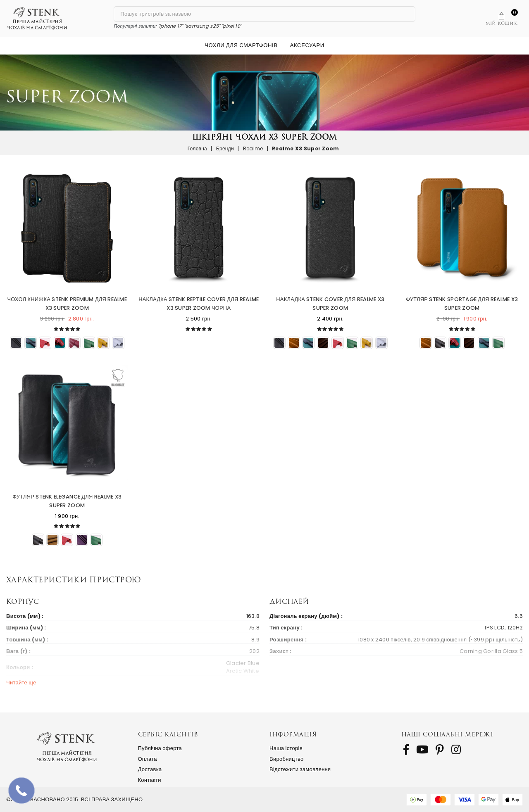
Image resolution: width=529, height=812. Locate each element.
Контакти (150, 780)
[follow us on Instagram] (456, 750)
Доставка (150, 769)
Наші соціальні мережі (447, 734)
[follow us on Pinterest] (440, 750)
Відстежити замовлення (300, 769)
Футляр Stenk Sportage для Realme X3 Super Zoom (462, 304)
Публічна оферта (160, 748)
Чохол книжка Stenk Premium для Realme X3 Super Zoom (67, 304)
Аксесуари (307, 45)
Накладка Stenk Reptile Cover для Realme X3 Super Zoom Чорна (199, 304)
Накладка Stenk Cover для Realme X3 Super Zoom (330, 304)
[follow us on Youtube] (422, 750)
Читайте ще (21, 683)
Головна (197, 148)
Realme (253, 148)
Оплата (148, 759)
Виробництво (287, 759)
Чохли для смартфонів (241, 45)
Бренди (225, 148)
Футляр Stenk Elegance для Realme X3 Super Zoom (67, 501)
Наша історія (286, 748)
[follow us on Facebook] (406, 750)
